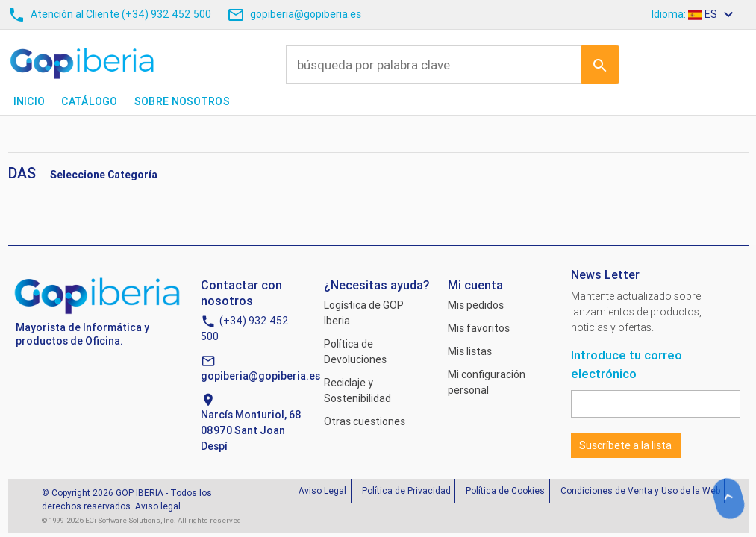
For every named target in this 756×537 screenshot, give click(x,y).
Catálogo (89, 101)
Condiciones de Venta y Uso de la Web (640, 490)
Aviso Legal (322, 490)
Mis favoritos (479, 328)
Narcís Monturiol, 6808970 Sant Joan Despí (251, 430)
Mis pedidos (476, 305)
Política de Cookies (505, 490)
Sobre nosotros (182, 101)
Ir (600, 64)
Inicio (29, 101)
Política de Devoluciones (355, 352)
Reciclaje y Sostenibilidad (357, 390)
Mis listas (470, 351)
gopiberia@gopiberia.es (260, 376)
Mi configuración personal (487, 382)
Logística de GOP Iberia (364, 313)
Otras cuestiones (365, 421)
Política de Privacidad (406, 490)
